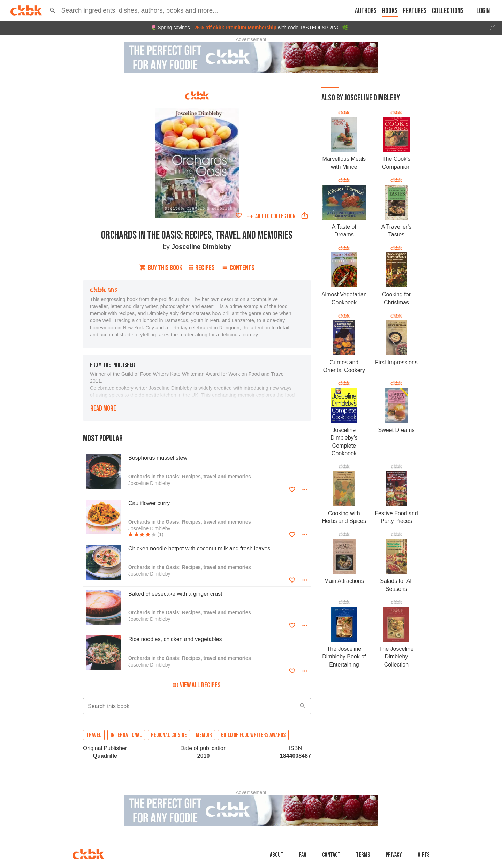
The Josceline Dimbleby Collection (397, 657)
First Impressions (396, 362)
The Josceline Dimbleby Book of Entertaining (344, 657)
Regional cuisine (169, 735)
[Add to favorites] (239, 215)
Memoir (204, 735)
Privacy (394, 855)
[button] (53, 10)
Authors (366, 11)
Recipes (202, 268)
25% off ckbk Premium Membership (235, 28)
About (277, 855)
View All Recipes (197, 685)
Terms (363, 855)
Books (390, 11)
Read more (103, 408)
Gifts (424, 855)
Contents (238, 268)
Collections (448, 11)
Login (483, 11)
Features (415, 11)
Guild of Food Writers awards (253, 735)
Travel (94, 735)
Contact (331, 855)
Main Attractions (344, 581)
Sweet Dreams (396, 430)
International (126, 735)
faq (303, 855)
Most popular (103, 438)
